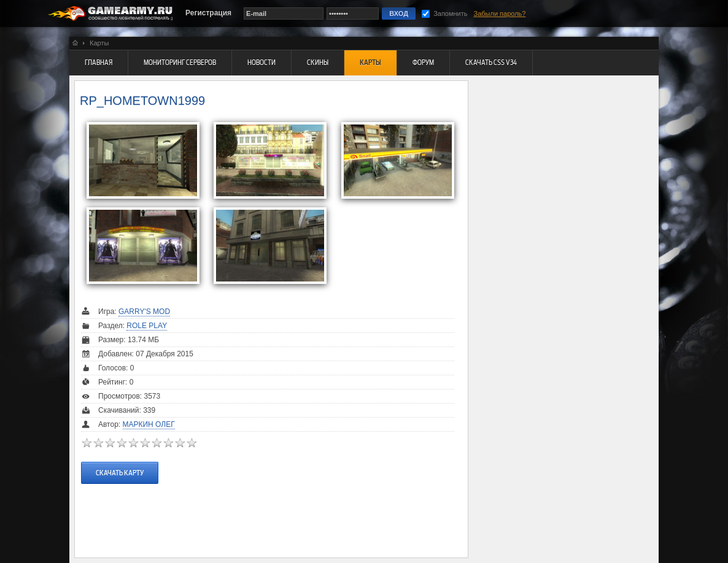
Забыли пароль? (500, 13)
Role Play (147, 326)
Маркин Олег (149, 424)
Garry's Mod (144, 312)
